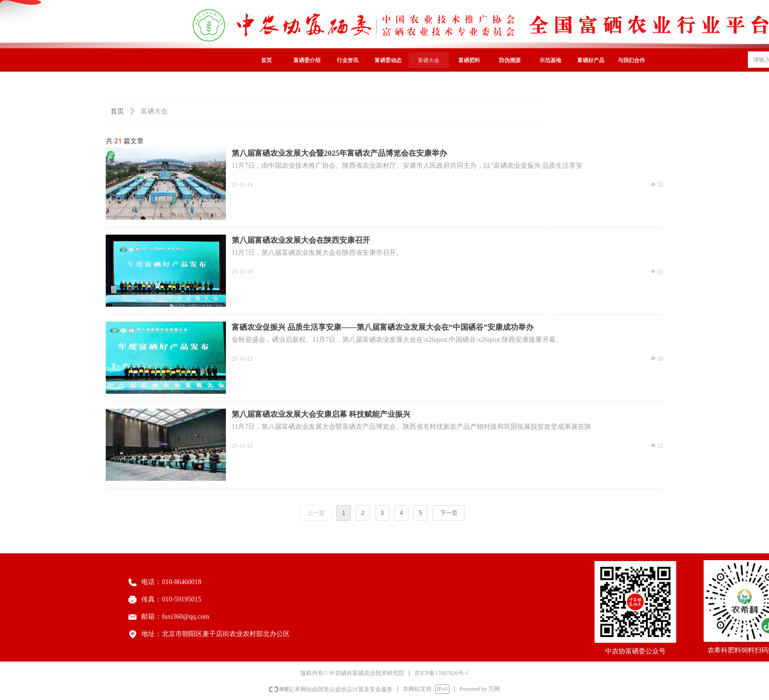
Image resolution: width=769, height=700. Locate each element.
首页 (117, 111)
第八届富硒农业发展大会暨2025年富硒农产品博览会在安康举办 (339, 153)
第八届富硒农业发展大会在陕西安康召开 (301, 240)
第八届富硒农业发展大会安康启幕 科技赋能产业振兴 (321, 414)
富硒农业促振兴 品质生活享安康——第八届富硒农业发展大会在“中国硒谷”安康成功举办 (383, 327)
